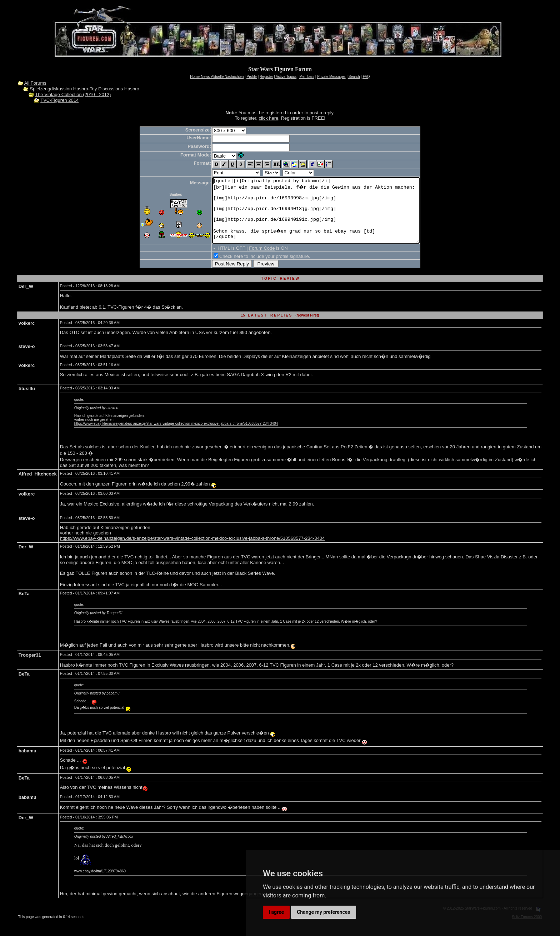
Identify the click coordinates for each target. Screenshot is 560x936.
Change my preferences (323, 912)
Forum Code (249, 261)
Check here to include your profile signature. (252, 269)
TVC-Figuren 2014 (59, 100)
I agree (276, 912)
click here (268, 118)
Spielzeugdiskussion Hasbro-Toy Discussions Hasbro (84, 89)
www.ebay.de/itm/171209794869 (100, 884)
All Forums (35, 83)
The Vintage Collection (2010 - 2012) (73, 94)
